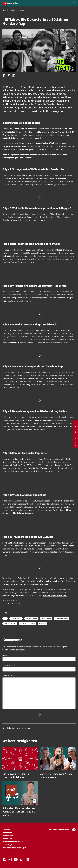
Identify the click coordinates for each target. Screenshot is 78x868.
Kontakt (6, 830)
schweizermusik (10, 624)
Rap (5, 618)
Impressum (7, 833)
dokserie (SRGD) (31, 618)
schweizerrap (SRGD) (27, 624)
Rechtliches (8, 836)
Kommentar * (8, 675)
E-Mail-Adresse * (9, 665)
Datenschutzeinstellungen (14, 848)
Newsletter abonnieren (62, 830)
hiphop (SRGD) (46, 618)
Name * (5, 655)
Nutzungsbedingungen (13, 842)
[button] (74, 3)
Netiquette (7, 839)
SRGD (13, 10)
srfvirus (43, 624)
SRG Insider (21, 10)
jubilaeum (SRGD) (61, 618)
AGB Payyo (7, 845)
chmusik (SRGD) (16, 618)
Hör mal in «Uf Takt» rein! (55, 595)
